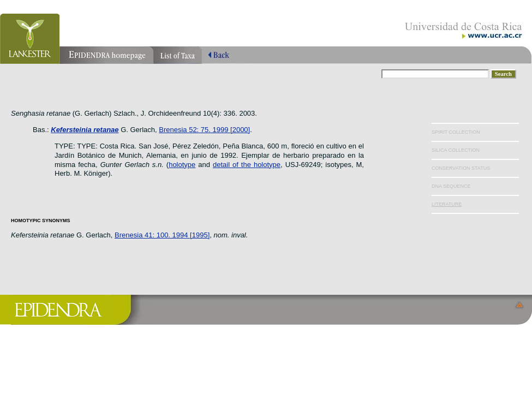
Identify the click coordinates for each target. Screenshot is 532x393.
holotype (182, 165)
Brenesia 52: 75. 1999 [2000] (204, 130)
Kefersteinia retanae (85, 130)
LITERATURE (447, 204)
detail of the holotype (247, 165)
